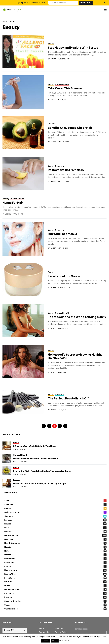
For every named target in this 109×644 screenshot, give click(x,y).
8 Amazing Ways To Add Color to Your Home (35, 446)
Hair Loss (55, 539)
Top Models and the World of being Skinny (77, 317)
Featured (55, 520)
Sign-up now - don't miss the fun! (31, 3)
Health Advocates (55, 543)
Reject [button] (55, 641)
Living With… (55, 574)
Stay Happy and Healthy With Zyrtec (73, 48)
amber (53, 100)
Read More (64, 640)
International (55, 559)
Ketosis (55, 566)
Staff (53, 59)
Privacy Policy (61, 632)
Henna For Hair (13, 203)
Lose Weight (55, 578)
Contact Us (44, 632)
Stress (55, 605)
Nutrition (55, 582)
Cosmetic (55, 516)
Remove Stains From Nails (66, 170)
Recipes (55, 597)
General (55, 532)
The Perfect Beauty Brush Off (68, 398)
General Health (55, 535)
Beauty (12, 21)
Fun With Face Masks (62, 234)
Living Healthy (55, 570)
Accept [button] (45, 641)
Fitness (55, 524)
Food (55, 528)
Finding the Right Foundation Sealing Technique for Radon (42, 471)
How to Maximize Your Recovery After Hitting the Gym (40, 483)
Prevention (55, 593)
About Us (59, 628)
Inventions (55, 562)
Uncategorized (55, 609)
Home (5, 21)
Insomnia (55, 555)
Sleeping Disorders (55, 601)
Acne (55, 501)
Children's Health (55, 512)
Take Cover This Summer (65, 88)
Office (55, 586)
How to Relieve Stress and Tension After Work (36, 459)
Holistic (55, 547)
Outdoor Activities (55, 590)
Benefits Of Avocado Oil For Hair (70, 128)
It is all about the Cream (64, 276)
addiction (55, 505)
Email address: (81, 629)
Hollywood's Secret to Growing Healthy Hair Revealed (75, 356)
